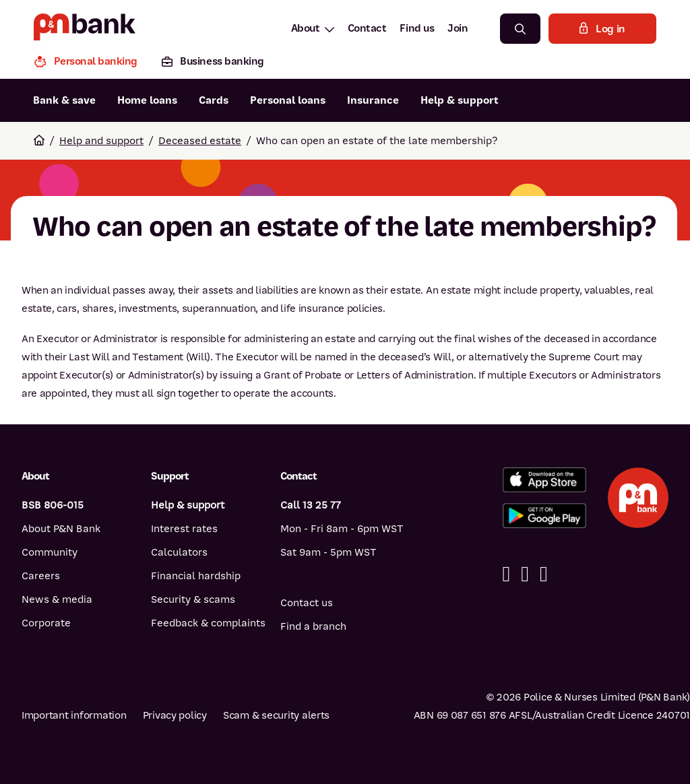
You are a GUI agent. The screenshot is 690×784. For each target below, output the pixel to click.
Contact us (307, 603)
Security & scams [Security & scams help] (193, 599)
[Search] (520, 29)
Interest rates (184, 529)
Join (458, 28)
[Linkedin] (525, 574)
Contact (367, 28)
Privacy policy (175, 715)
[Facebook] (507, 574)
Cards (214, 100)
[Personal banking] (92, 63)
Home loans (147, 100)
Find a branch (313, 626)
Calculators (179, 552)
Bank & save (64, 100)
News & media (57, 599)
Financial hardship (196, 576)
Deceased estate (200, 141)
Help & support (460, 100)
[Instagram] (544, 574)
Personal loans (288, 100)
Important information (74, 715)
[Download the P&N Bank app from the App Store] (544, 480)
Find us (417, 28)
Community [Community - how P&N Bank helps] (50, 552)
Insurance (373, 100)
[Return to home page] (39, 141)
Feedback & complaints (208, 623)
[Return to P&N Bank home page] (85, 29)
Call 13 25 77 (311, 505)
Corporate (46, 623)
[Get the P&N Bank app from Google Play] (544, 516)
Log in (602, 29)
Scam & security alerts (276, 715)
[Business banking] (213, 63)
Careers (41, 576)
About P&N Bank (61, 529)
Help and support (101, 141)
